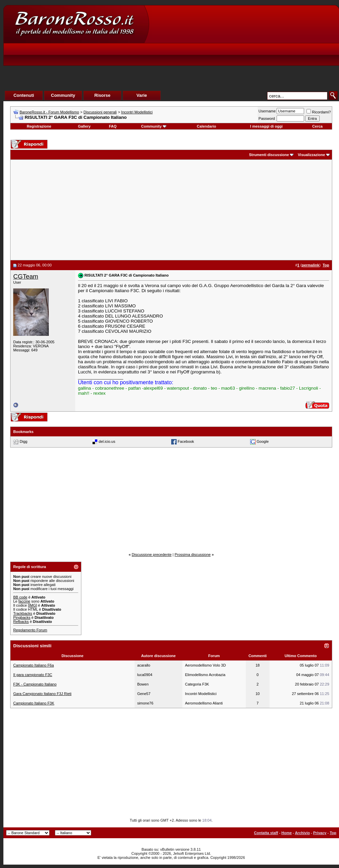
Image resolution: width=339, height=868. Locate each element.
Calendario (207, 126)
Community (154, 126)
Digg (24, 441)
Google (263, 441)
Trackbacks (23, 613)
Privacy (320, 833)
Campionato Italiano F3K (34, 703)
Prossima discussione (193, 555)
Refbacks (21, 622)
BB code (20, 597)
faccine (24, 601)
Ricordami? (319, 112)
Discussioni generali (100, 112)
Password (267, 118)
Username (267, 111)
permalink (311, 265)
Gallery (84, 126)
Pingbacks (22, 617)
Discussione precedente (152, 555)
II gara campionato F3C (33, 675)
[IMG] (32, 605)
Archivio (302, 833)
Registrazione (39, 126)
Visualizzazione (311, 155)
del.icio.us (107, 441)
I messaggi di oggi (266, 126)
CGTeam (26, 276)
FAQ (113, 126)
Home (287, 833)
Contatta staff (266, 833)
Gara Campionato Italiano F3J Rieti (42, 694)
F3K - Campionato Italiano (35, 684)
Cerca (317, 126)
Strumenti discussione (269, 155)
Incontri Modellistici (137, 112)
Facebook (186, 441)
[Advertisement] (212, 56)
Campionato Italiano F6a (34, 665)
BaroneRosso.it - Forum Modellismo (49, 112)
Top (333, 833)
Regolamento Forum (30, 630)
